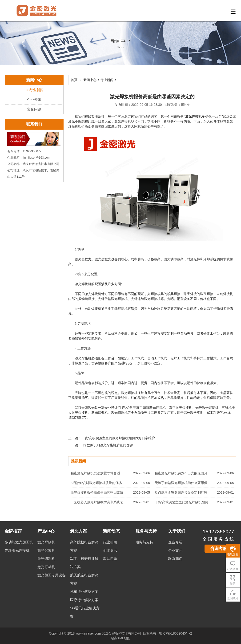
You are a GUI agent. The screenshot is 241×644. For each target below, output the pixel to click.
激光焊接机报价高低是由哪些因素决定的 (100, 492)
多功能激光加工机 (19, 542)
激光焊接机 (193, 117)
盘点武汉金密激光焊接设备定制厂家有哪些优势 (184, 492)
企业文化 (175, 550)
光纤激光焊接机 (17, 550)
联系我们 (175, 559)
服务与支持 (144, 542)
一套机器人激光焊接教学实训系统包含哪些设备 (100, 502)
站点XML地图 (121, 638)
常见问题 (34, 109)
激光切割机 (46, 559)
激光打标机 (46, 567)
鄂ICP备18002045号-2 (176, 633)
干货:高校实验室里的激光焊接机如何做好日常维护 (118, 438)
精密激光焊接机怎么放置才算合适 (95, 473)
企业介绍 (175, 542)
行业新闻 (34, 90)
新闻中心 (90, 80)
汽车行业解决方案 (84, 592)
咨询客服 (219, 549)
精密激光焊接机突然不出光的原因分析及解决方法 (184, 473)
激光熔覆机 (46, 550)
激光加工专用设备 (52, 575)
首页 (74, 80)
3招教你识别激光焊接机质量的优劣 (107, 445)
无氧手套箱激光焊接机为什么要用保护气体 (184, 483)
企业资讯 (34, 100)
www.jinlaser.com (88, 633)
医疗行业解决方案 (84, 600)
